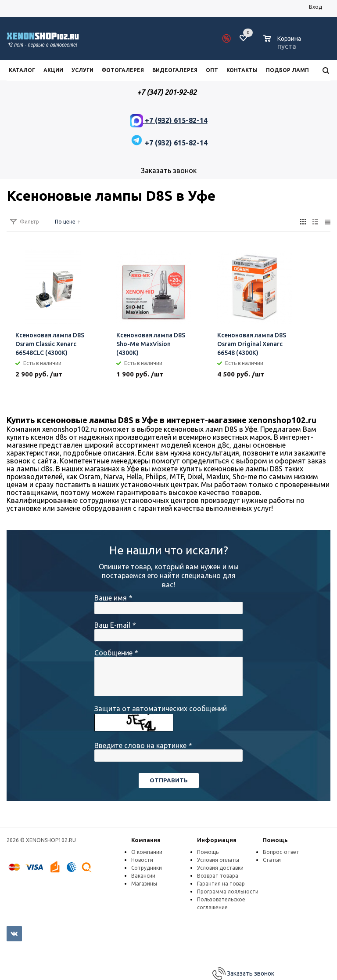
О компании (147, 852)
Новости (142, 860)
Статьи (272, 860)
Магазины (144, 884)
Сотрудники (147, 868)
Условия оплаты (218, 860)
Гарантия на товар (221, 884)
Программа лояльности (228, 891)
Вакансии (143, 876)
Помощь (275, 840)
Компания (146, 840)
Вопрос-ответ (281, 852)
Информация (217, 840)
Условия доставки (220, 868)
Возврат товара (218, 876)
